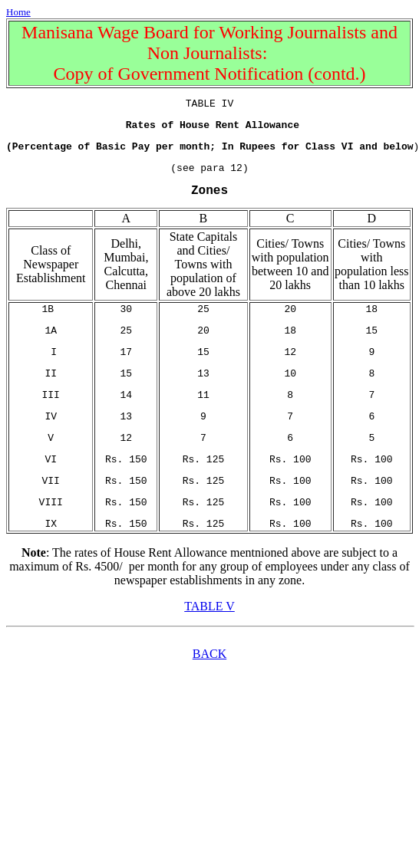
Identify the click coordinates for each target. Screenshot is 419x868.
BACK (209, 691)
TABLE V (209, 644)
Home (18, 12)
